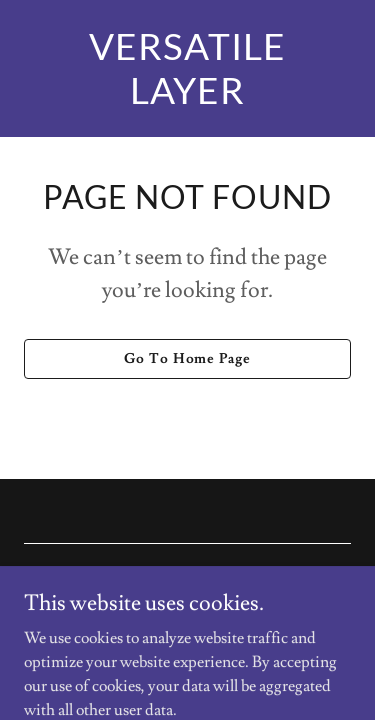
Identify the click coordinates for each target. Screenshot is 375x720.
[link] (187, 99)
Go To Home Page (187, 359)
